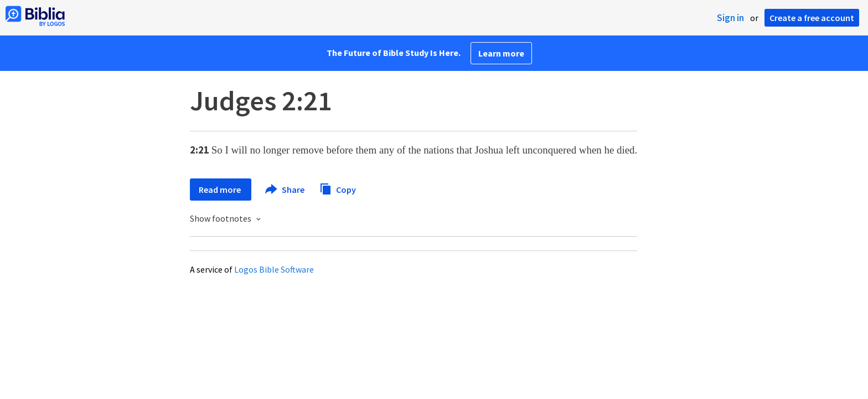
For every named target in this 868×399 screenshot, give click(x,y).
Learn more (501, 53)
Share (285, 190)
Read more (221, 190)
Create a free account (812, 18)
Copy (338, 188)
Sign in (730, 18)
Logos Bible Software (274, 269)
